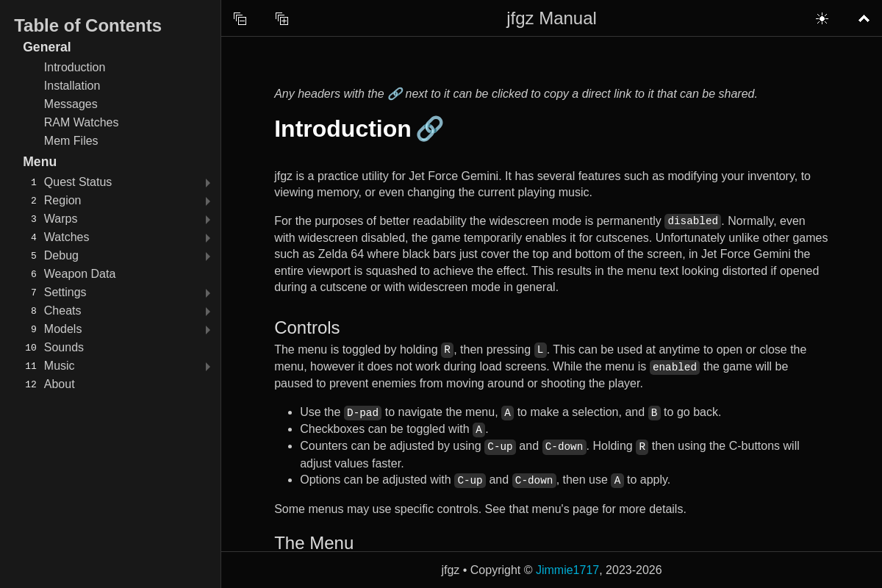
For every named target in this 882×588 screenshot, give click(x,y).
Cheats (63, 311)
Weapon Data (80, 274)
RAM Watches (82, 122)
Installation (72, 86)
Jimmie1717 (567, 570)
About (60, 384)
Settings (65, 292)
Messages (71, 104)
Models (63, 329)
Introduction (75, 67)
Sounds (64, 347)
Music (60, 366)
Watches (67, 237)
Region (63, 200)
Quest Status (78, 182)
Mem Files (71, 141)
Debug (61, 255)
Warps (61, 219)
